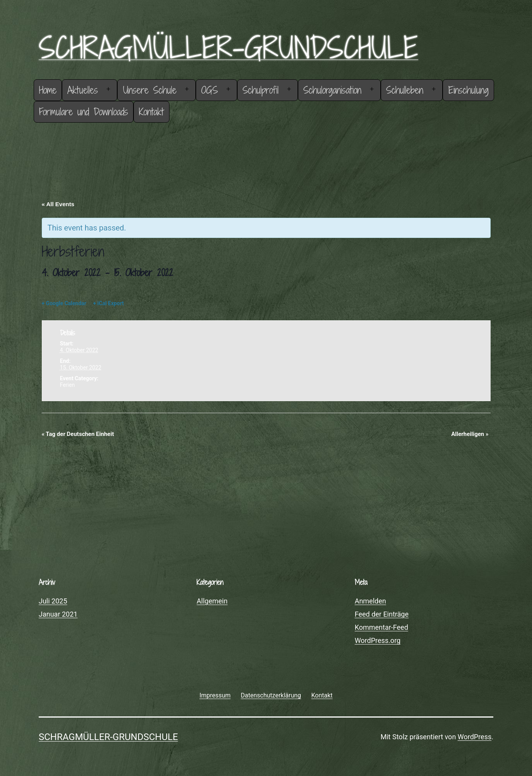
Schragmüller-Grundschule (228, 47)
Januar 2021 (58, 614)
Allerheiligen (470, 434)
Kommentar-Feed (381, 627)
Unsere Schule (150, 90)
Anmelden (370, 601)
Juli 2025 (53, 601)
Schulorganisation (332, 90)
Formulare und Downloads (84, 112)
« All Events (58, 204)
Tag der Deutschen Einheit (78, 434)
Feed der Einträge (382, 614)
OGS (210, 90)
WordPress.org (378, 640)
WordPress (475, 737)
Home (48, 90)
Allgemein (212, 601)
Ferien (67, 385)
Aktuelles (83, 90)
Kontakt (151, 112)
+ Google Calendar (64, 303)
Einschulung (469, 90)
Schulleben (405, 90)
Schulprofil (261, 90)
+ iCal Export (108, 303)
